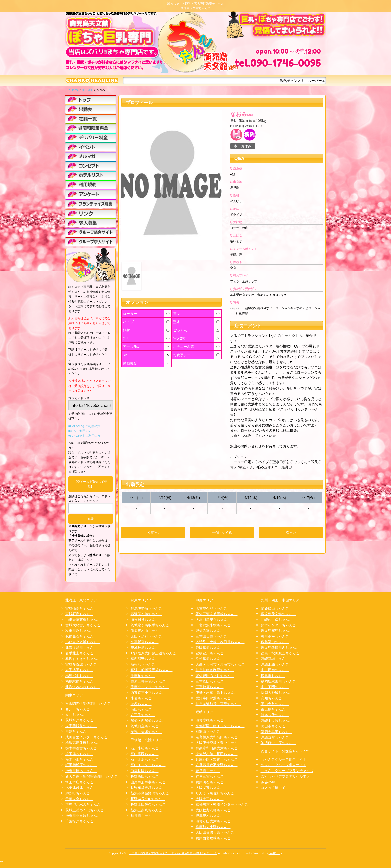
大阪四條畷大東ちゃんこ (215, 832)
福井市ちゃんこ (143, 815)
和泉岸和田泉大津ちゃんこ (217, 748)
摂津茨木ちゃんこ (210, 815)
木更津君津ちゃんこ (81, 787)
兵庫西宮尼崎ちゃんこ (213, 838)
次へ (291, 532)
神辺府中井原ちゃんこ (278, 743)
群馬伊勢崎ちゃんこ (146, 608)
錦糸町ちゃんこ (78, 793)
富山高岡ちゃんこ (145, 754)
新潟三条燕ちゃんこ (146, 810)
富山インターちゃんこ (148, 765)
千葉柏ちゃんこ (143, 676)
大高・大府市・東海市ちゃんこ (220, 664)
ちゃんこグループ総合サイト (284, 759)
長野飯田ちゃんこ (145, 776)
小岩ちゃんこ (141, 698)
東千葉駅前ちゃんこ (81, 726)
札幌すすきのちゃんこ (83, 659)
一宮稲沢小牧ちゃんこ (213, 625)
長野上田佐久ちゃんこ (148, 804)
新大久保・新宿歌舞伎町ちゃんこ (92, 776)
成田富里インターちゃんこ (86, 737)
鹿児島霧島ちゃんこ (277, 631)
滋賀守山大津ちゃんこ (213, 821)
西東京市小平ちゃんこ (148, 692)
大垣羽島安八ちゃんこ (213, 619)
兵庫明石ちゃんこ (210, 782)
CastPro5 (274, 853)
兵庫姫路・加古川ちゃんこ (217, 759)
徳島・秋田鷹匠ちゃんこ (280, 653)
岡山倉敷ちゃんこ (275, 704)
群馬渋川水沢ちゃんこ (83, 804)
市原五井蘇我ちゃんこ (148, 681)
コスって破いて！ (275, 787)
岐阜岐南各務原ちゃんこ (215, 670)
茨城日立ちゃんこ (145, 726)
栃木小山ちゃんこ (79, 759)
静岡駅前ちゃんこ (210, 648)
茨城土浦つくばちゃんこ (85, 810)
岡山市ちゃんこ (273, 726)
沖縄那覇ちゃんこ (275, 664)
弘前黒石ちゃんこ (79, 636)
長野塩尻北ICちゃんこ (148, 799)
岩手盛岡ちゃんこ (79, 670)
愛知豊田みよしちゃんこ (215, 676)
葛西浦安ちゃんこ (145, 659)
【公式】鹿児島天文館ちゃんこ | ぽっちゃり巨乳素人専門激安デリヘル (173, 853)
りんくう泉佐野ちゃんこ (215, 793)
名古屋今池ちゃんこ (211, 608)
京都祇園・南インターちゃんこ (220, 726)
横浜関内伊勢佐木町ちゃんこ (88, 703)
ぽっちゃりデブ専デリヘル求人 (285, 776)
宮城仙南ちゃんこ (79, 608)
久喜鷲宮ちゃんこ (145, 642)
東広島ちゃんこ (273, 709)
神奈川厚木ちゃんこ (81, 771)
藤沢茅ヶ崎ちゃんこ (146, 614)
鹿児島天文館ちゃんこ (278, 614)
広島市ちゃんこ (273, 676)
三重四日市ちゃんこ (211, 636)
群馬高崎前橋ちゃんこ (83, 743)
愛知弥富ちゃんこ (210, 631)
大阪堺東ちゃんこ (210, 787)
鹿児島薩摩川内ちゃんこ (280, 648)
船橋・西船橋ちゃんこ (148, 720)
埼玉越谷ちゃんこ (145, 619)
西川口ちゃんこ (78, 709)
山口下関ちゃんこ (275, 687)
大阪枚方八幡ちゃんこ (213, 810)
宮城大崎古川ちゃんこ (83, 625)
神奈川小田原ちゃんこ (83, 815)
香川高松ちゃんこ (275, 636)
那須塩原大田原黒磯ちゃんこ (153, 653)
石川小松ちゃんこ (145, 748)
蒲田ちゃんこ (141, 709)
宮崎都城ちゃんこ (275, 659)
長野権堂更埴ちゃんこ (148, 787)
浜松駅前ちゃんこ (210, 659)
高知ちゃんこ (271, 698)
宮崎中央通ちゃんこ (277, 720)
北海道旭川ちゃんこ (81, 648)
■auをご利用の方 (80, 431)
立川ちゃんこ (76, 714)
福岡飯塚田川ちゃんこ (278, 681)
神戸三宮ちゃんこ (210, 776)
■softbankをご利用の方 (84, 436)
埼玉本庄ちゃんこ (79, 782)
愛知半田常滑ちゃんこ (213, 698)
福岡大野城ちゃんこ (277, 692)
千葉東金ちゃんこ (79, 799)
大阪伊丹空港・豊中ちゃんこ (218, 743)
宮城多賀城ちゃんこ (81, 664)
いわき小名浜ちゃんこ (83, 642)
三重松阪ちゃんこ (210, 681)
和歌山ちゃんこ (208, 731)
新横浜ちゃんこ (143, 664)
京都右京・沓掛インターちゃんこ (222, 804)
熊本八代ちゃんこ (275, 715)
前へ (153, 532)
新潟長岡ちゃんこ (145, 771)
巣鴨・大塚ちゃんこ (146, 732)
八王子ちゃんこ (143, 715)
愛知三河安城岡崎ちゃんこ (217, 614)
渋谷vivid (268, 782)
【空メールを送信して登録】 (91, 484)
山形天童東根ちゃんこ (83, 619)
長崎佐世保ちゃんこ (277, 619)
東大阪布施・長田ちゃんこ (217, 754)
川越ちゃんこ (76, 731)
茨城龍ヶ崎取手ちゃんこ (150, 625)
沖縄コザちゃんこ (275, 737)
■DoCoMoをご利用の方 (84, 426)
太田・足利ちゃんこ (146, 636)
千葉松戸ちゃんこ (79, 821)
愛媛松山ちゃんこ (275, 608)
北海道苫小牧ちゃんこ (83, 687)
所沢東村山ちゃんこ (146, 631)
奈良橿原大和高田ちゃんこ (217, 737)
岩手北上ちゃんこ (79, 653)
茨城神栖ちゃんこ (145, 648)
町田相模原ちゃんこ (81, 765)
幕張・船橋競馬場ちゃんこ (152, 670)
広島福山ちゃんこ (275, 642)
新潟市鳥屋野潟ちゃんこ (150, 793)
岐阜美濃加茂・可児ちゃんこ (218, 704)
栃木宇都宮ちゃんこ (81, 748)
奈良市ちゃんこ (208, 771)
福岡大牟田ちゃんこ (277, 732)
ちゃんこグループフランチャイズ (287, 771)
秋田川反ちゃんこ (79, 631)
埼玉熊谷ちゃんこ (79, 754)
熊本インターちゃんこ (278, 625)
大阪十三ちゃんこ (210, 799)
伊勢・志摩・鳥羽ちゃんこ (217, 692)
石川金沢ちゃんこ (145, 759)
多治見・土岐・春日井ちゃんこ (220, 642)
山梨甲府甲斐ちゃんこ (148, 782)
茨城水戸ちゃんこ (79, 720)
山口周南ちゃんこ (275, 670)
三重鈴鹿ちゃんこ (210, 687)
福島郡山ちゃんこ (79, 676)
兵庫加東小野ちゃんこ (213, 827)
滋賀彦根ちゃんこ (210, 720)
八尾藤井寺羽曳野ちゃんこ (217, 765)
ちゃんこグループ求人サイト (284, 765)
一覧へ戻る (222, 532)
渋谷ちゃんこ (141, 704)
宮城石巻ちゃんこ (79, 614)
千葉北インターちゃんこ (150, 687)
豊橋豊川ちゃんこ (210, 653)
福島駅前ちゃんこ (79, 681)
